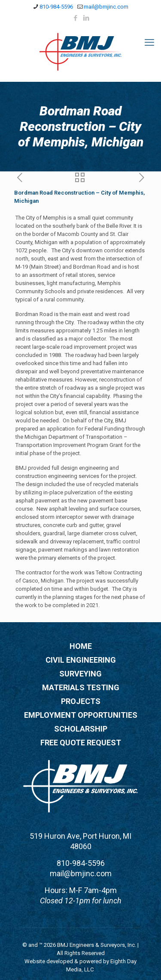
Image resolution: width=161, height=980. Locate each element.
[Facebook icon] (75, 18)
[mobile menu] (149, 43)
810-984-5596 (81, 863)
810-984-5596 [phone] (56, 7)
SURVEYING (80, 674)
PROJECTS (81, 701)
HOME (81, 646)
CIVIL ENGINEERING (81, 660)
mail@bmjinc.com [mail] (106, 7)
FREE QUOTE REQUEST (81, 743)
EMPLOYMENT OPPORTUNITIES (81, 715)
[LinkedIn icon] (86, 18)
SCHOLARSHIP (81, 729)
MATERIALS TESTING (81, 687)
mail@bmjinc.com (81, 873)
